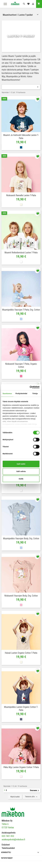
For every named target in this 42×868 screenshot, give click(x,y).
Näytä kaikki (15, 797)
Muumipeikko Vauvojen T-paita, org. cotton (21, 310)
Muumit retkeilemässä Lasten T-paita (21, 253)
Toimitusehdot (8, 848)
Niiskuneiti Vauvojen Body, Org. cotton (21, 596)
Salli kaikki (21, 464)
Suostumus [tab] (7, 393)
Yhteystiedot (7, 858)
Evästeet (6, 845)
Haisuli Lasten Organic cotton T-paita (21, 653)
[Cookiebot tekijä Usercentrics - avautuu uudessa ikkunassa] (30, 387)
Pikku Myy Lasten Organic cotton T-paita (21, 767)
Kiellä (21, 479)
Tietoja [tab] (35, 393)
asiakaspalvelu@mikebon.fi (13, 839)
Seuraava (35, 791)
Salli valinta (21, 471)
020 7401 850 (8, 836)
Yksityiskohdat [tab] (21, 393)
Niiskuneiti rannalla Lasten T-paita (21, 195)
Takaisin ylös (31, 797)
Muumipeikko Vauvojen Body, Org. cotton (21, 538)
